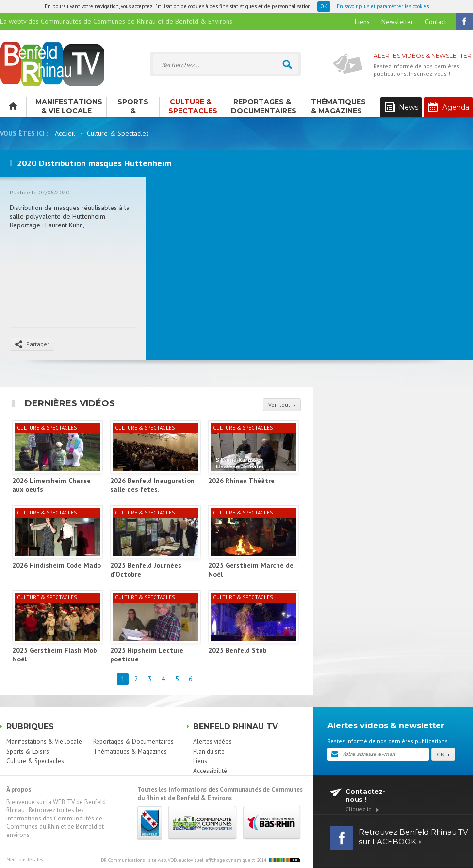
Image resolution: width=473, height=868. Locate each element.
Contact (436, 22)
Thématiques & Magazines (338, 106)
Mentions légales (24, 860)
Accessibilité (210, 771)
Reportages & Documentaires (264, 106)
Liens (362, 22)
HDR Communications (174, 860)
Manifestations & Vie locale (69, 106)
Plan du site (209, 751)
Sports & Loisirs (133, 107)
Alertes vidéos (212, 742)
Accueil (65, 133)
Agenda (449, 107)
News (401, 107)
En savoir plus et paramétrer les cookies (383, 6)
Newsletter (397, 22)
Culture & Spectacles (193, 106)
